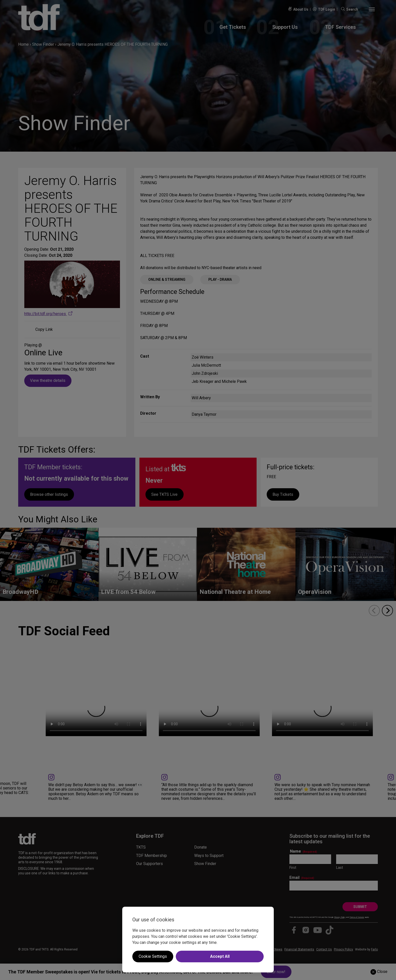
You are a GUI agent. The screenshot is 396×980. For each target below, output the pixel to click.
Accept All (220, 956)
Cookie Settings (153, 956)
